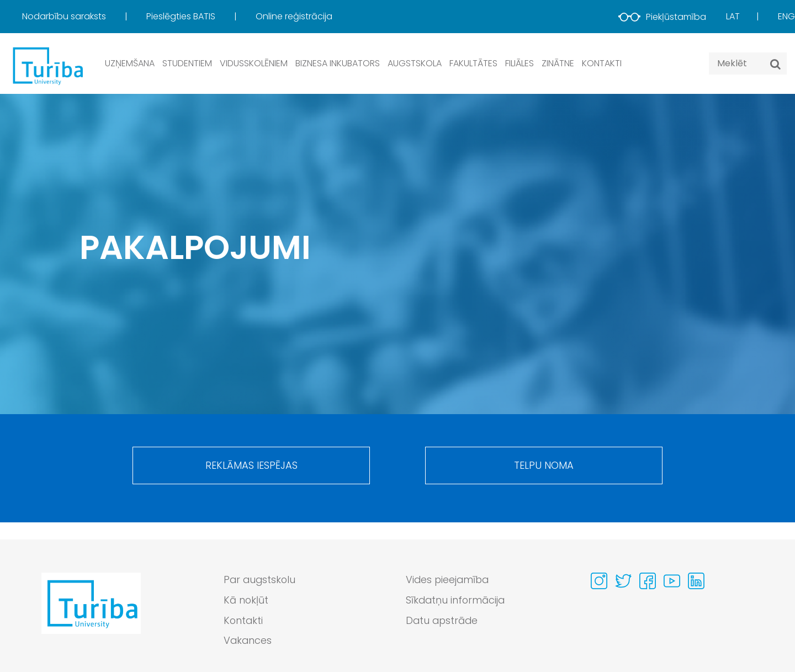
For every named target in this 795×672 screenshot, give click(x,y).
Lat (733, 16)
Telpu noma (544, 466)
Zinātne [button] (558, 63)
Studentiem (187, 63)
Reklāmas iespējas (251, 466)
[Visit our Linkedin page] (696, 581)
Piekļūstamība (662, 17)
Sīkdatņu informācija (456, 600)
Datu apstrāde (443, 621)
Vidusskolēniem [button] (254, 63)
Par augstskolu (261, 580)
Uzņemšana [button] (130, 63)
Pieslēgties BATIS (182, 16)
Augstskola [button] (415, 63)
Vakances (248, 641)
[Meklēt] (775, 64)
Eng (786, 16)
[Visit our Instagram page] (599, 581)
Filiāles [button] (520, 63)
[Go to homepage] (91, 613)
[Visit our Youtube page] (672, 581)
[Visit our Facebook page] (648, 581)
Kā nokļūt (246, 600)
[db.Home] (47, 65)
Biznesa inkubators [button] (338, 63)
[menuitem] (83, 17)
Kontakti (602, 63)
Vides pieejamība (449, 580)
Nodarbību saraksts (65, 16)
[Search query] (748, 64)
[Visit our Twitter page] (623, 581)
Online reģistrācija (294, 16)
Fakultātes (473, 63)
